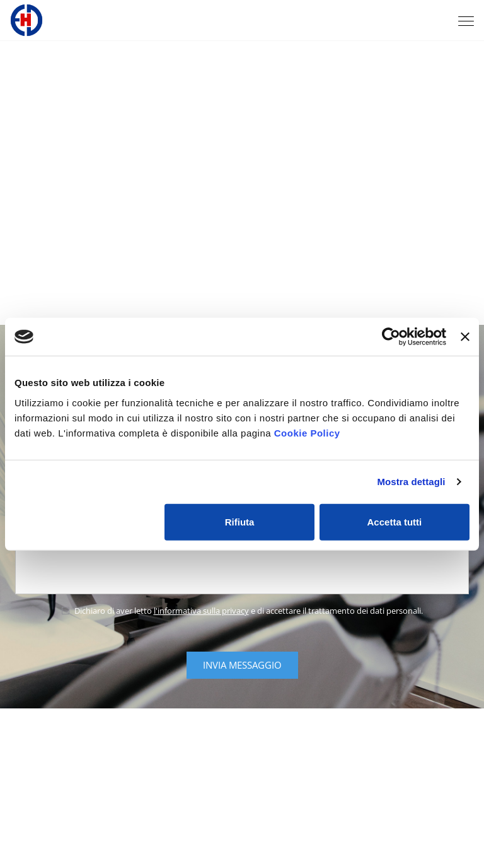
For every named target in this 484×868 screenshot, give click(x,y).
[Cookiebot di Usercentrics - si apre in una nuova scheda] (391, 337)
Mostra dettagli (411, 482)
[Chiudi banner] (465, 337)
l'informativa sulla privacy (201, 611)
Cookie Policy (307, 432)
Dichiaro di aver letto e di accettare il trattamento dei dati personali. (242, 611)
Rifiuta (240, 521)
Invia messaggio (242, 665)
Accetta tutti (395, 521)
